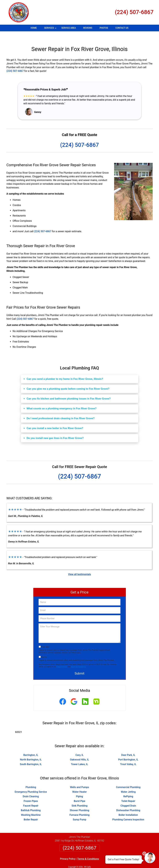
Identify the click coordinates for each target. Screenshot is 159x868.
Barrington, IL (31, 746)
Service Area (69, 28)
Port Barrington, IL (128, 751)
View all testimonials (79, 565)
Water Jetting (128, 783)
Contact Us (122, 28)
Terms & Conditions (78, 658)
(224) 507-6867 (134, 12)
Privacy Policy (62, 658)
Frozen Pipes (31, 792)
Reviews (88, 28)
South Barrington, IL (31, 755)
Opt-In (44, 648)
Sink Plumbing (79, 797)
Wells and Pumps (80, 778)
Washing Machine (31, 806)
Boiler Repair (31, 810)
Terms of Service (102, 861)
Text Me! (45, 638)
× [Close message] (140, 857)
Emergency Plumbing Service (31, 783)
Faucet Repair (31, 797)
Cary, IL (79, 746)
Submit (79, 664)
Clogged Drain (128, 797)
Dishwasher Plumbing (128, 801)
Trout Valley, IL (128, 755)
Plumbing (31, 778)
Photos (104, 28)
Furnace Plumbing (80, 806)
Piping (79, 787)
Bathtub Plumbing (31, 801)
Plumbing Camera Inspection (128, 810)
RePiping (128, 787)
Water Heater (79, 783)
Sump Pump (80, 810)
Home (34, 28)
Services (51, 29)
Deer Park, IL (128, 746)
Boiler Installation (128, 806)
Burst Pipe (79, 792)
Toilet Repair (128, 792)
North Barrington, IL (31, 751)
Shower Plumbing (80, 801)
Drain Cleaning (31, 787)
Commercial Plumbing (128, 778)
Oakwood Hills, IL (80, 751)
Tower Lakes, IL (79, 755)
